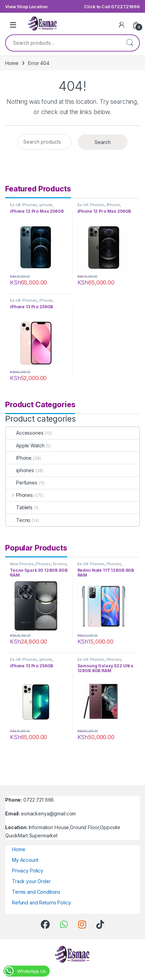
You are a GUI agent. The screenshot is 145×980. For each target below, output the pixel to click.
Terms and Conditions (36, 892)
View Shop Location (26, 7)
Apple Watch (25, 446)
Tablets (19, 507)
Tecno (18, 520)
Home (12, 63)
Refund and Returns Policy (41, 903)
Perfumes (22, 483)
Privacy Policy (28, 871)
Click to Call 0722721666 (112, 7)
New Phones (22, 564)
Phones (19, 495)
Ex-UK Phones (23, 205)
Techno (59, 564)
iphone (46, 205)
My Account (25, 860)
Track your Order (31, 881)
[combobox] (63, 43)
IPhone (113, 205)
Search (130, 43)
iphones (20, 470)
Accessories (25, 433)
